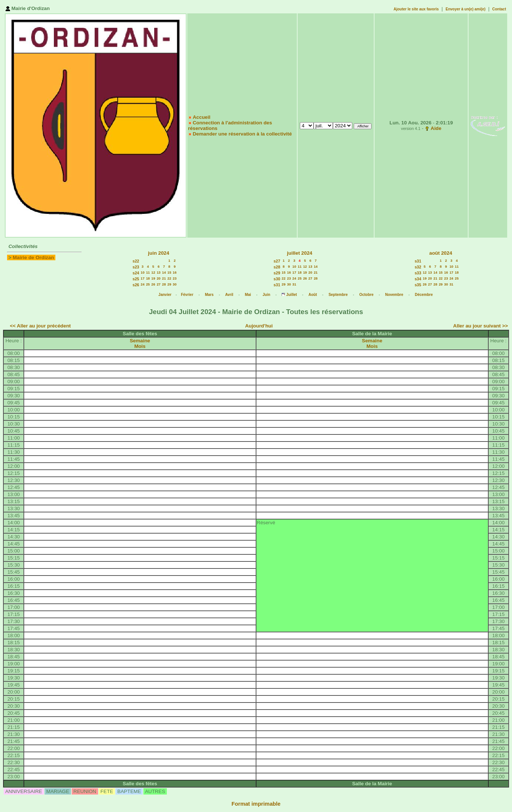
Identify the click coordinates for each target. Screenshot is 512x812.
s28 (277, 267)
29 (169, 284)
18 (148, 278)
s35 (418, 285)
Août (313, 295)
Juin (267, 295)
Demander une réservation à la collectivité (242, 134)
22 (169, 278)
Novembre (394, 295)
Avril (229, 295)
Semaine (140, 341)
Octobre (366, 295)
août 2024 (441, 253)
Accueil (202, 117)
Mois (140, 346)
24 (142, 284)
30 (175, 284)
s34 (418, 279)
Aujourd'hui (259, 326)
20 (159, 278)
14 (164, 273)
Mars (209, 295)
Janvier (165, 295)
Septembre (338, 295)
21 (164, 278)
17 (142, 278)
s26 (136, 285)
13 (159, 273)
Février (187, 295)
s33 (418, 273)
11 (148, 273)
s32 (418, 267)
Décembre (424, 295)
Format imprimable (256, 804)
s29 (277, 273)
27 (159, 284)
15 (169, 273)
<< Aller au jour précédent (40, 326)
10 (142, 273)
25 (148, 284)
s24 (136, 273)
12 (153, 273)
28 (164, 284)
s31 (277, 285)
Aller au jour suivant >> (481, 326)
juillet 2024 (299, 253)
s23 (136, 267)
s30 (277, 279)
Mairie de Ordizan (33, 257)
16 (175, 273)
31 (294, 284)
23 (175, 278)
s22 (136, 261)
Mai (248, 295)
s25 (136, 279)
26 (153, 284)
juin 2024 (158, 253)
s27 (277, 261)
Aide (436, 128)
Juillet (291, 295)
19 (153, 278)
